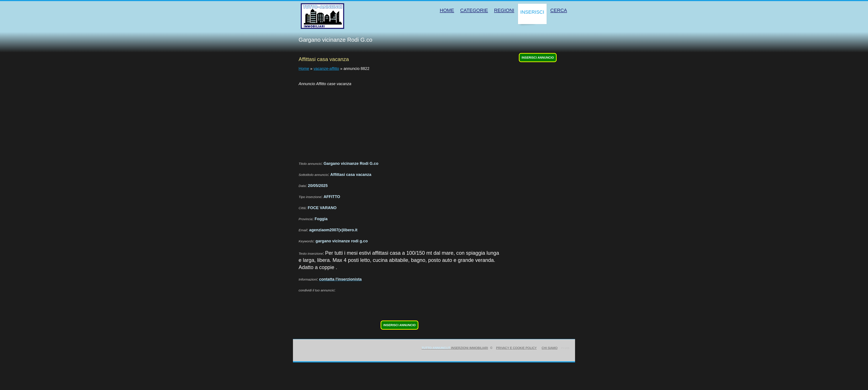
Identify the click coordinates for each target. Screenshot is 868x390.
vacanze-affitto (326, 69)
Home (304, 69)
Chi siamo (550, 348)
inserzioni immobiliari (455, 348)
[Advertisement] (399, 121)
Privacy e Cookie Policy (516, 348)
